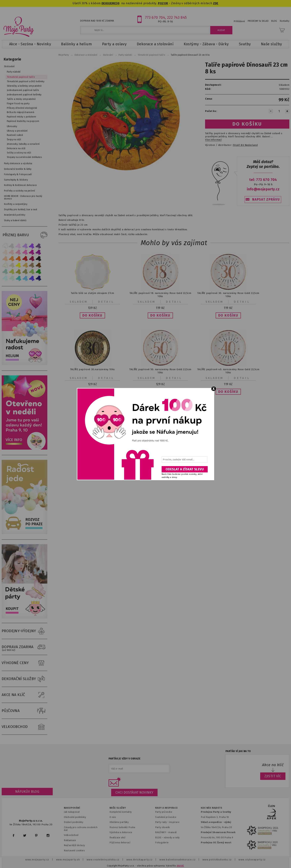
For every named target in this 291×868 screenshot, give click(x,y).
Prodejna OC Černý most (216, 842)
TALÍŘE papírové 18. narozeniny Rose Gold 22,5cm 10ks (160, 295)
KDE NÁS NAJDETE (211, 808)
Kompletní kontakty (121, 812)
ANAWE (180, 866)
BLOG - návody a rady (167, 837)
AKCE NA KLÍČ (24, 695)
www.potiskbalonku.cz (217, 860)
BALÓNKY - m (163, 832)
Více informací (213, 140)
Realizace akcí (117, 837)
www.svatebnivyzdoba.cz (103, 860)
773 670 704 (155, 17)
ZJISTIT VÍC (273, 776)
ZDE (216, 3)
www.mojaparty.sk (68, 860)
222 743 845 (177, 17)
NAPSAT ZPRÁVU (266, 200)
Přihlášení (239, 21)
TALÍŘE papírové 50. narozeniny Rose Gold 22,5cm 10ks (160, 371)
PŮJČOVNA (24, 711)
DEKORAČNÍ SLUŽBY (24, 679)
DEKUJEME (109, 3)
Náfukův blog (27, 792)
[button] (92, 315)
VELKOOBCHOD (24, 727)
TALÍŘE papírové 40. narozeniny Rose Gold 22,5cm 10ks (228, 371)
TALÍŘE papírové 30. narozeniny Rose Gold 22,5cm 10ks (228, 295)
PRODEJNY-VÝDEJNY (24, 631)
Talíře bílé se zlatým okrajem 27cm (92, 293)
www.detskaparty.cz (140, 860)
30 (118, 3)
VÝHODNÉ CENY (24, 663)
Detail (106, 302)
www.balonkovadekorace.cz (178, 860)
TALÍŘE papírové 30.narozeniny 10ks (93, 369)
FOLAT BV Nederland (245, 145)
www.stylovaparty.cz (252, 860)
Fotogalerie (162, 842)
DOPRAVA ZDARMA (24, 647)
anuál (174, 832)
